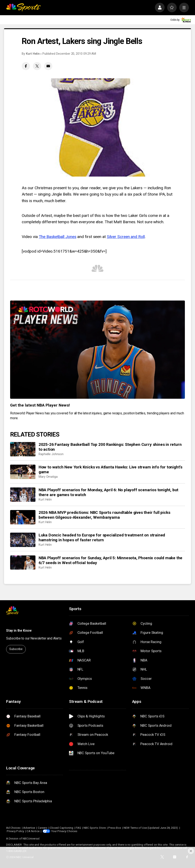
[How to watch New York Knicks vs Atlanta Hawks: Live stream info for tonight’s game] (23, 472)
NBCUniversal (31, 839)
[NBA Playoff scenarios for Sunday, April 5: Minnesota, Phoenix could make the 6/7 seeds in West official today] (23, 563)
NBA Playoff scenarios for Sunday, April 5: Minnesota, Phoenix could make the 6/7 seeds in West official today (110, 560)
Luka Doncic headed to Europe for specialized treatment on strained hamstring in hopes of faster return (102, 537)
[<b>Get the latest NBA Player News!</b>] (97, 350)
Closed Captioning (62, 828)
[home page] (23, 8)
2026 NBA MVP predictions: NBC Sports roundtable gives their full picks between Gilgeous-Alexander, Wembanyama (104, 515)
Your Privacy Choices (64, 831)
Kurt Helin (33, 54)
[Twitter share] (37, 66)
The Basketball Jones (58, 237)
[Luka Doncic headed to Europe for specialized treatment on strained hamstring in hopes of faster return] (23, 540)
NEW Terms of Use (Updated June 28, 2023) (151, 828)
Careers (43, 828)
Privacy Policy (15, 831)
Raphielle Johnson (51, 454)
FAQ (78, 828)
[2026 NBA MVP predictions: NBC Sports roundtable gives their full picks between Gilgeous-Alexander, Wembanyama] (23, 517)
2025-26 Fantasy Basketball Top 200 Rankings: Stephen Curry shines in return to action (110, 447)
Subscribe (16, 649)
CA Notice (33, 831)
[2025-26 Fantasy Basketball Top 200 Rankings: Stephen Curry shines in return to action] (23, 449)
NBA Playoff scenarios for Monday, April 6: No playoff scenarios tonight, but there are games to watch (108, 492)
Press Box (115, 828)
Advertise (29, 828)
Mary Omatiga (48, 477)
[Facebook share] (26, 66)
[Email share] (48, 66)
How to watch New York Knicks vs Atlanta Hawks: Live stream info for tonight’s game (110, 469)
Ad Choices (13, 828)
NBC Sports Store (95, 828)
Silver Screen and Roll (126, 237)
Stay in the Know (19, 631)
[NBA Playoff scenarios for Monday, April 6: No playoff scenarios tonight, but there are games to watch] (23, 495)
